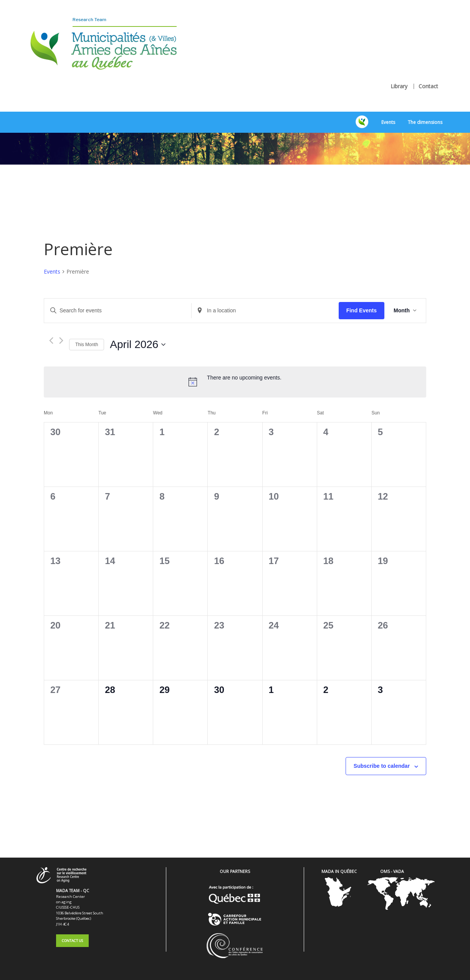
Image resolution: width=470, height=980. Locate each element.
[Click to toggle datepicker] (138, 333)
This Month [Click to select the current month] (87, 333)
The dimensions (425, 111)
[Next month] (61, 329)
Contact (428, 73)
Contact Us (72, 929)
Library (399, 73)
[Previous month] (51, 329)
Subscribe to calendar (382, 755)
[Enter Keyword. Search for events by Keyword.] (118, 299)
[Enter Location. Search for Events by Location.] (265, 299)
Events (388, 111)
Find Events (362, 299)
